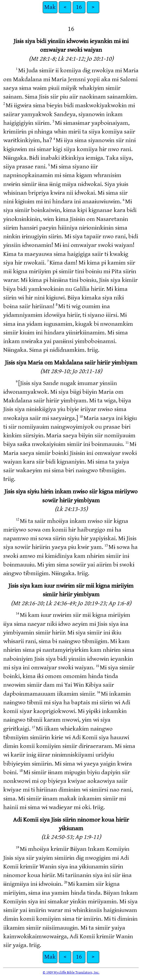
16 (79, 7)
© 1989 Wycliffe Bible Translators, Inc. (71, 972)
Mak (50, 7)
